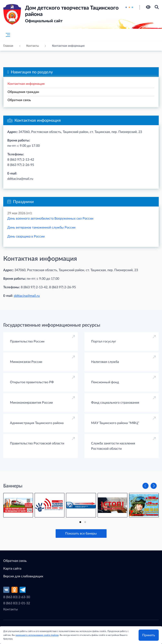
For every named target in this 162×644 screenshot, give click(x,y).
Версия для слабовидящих (23, 576)
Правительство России (27, 341)
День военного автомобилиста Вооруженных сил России (50, 219)
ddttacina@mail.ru (27, 296)
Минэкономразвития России (31, 403)
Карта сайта (12, 569)
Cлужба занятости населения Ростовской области (113, 446)
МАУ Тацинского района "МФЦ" (115, 423)
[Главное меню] (7, 35)
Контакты (11, 609)
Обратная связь (19, 100)
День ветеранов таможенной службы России (41, 228)
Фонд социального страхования (115, 403)
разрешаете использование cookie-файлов (37, 635)
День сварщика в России (26, 236)
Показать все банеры (81, 534)
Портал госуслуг (104, 341)
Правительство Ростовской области (37, 443)
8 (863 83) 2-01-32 (17, 603)
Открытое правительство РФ (32, 382)
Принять (149, 635)
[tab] (80, 522)
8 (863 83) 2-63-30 (17, 597)
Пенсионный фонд (105, 382)
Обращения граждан (23, 92)
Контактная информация (26, 84)
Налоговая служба (105, 362)
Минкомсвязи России (26, 362)
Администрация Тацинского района (37, 423)
